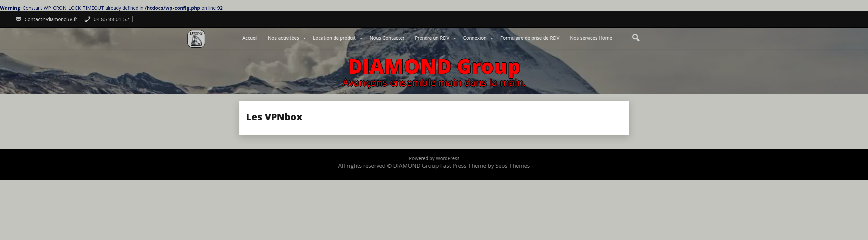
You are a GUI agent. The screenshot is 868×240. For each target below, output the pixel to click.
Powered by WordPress (434, 158)
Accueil (250, 38)
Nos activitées (283, 38)
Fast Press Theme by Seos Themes (485, 165)
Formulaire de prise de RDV (530, 38)
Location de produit (334, 38)
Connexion (475, 38)
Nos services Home (591, 38)
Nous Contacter (387, 38)
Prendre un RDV (432, 38)
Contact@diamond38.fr (46, 19)
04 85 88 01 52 (107, 19)
